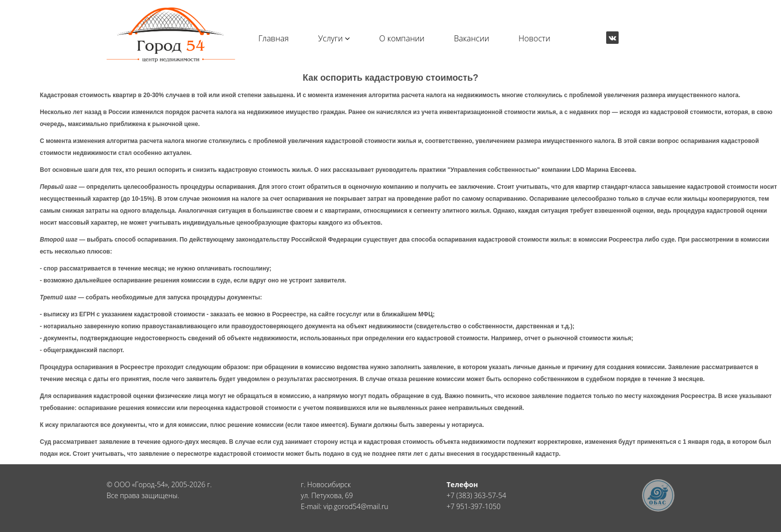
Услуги (334, 38)
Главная (274, 38)
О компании (402, 38)
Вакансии (471, 38)
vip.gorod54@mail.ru (356, 506)
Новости (534, 38)
